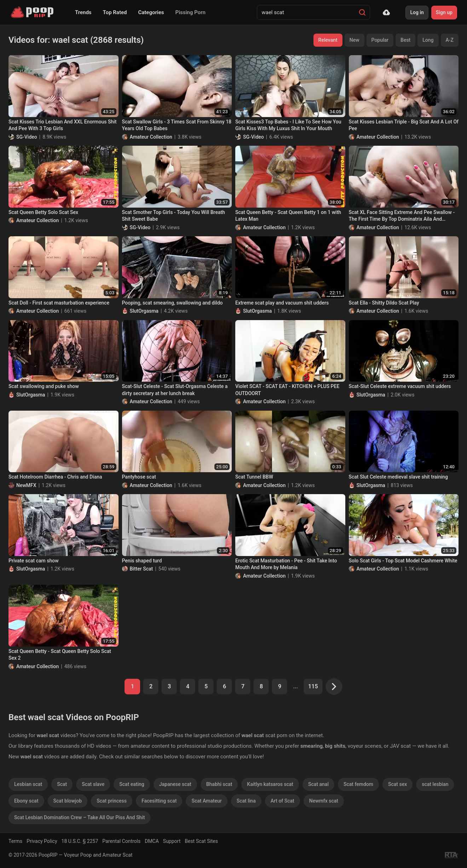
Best (405, 40)
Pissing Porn (191, 12)
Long (428, 40)
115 (313, 686)
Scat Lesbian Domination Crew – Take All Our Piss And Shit (79, 817)
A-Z (450, 40)
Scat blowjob (68, 801)
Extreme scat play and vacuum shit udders (282, 303)
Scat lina (246, 801)
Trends (83, 12)
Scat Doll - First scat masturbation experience (59, 303)
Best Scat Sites (201, 841)
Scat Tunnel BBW (254, 477)
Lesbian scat (28, 784)
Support (172, 841)
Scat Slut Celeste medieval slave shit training (398, 477)
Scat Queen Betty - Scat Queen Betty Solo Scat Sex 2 (60, 655)
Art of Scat (282, 801)
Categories (151, 12)
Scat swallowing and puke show (44, 386)
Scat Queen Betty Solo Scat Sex (43, 212)
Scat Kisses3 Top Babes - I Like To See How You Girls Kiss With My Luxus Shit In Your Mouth (288, 125)
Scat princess (112, 801)
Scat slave (93, 784)
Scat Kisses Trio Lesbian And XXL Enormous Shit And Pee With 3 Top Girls (62, 125)
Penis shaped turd (142, 561)
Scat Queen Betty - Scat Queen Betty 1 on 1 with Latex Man (288, 216)
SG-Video (27, 137)
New (354, 40)
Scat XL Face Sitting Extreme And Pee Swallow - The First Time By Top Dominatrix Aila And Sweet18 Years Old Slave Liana (402, 216)
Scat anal (318, 784)
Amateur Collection (151, 137)
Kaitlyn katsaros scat (270, 784)
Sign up (444, 12)
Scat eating (132, 784)
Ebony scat (26, 801)
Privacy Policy (42, 841)
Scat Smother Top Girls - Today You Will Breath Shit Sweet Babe (174, 216)
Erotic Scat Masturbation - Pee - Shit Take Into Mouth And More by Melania (286, 564)
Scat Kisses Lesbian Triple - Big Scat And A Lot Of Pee (404, 125)
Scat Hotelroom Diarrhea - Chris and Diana (55, 477)
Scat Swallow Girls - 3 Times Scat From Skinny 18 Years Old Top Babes (177, 125)
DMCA (152, 841)
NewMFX (26, 485)
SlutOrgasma (144, 311)
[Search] (362, 12)
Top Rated (115, 12)
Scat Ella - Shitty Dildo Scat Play (384, 303)
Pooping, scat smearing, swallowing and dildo (172, 303)
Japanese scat (175, 784)
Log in (417, 12)
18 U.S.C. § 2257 (80, 841)
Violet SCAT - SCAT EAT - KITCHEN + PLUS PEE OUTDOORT (287, 390)
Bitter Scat (142, 569)
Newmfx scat (324, 801)
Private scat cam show (34, 561)
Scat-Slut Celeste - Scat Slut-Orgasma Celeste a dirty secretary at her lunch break (175, 390)
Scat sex (397, 784)
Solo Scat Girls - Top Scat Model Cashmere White (403, 561)
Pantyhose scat (139, 477)
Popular (380, 40)
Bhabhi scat (219, 784)
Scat (62, 784)
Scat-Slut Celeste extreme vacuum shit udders (400, 386)
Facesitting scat (159, 801)
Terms (15, 841)
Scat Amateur (206, 801)
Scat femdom (358, 784)
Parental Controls (121, 841)
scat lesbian (435, 784)
